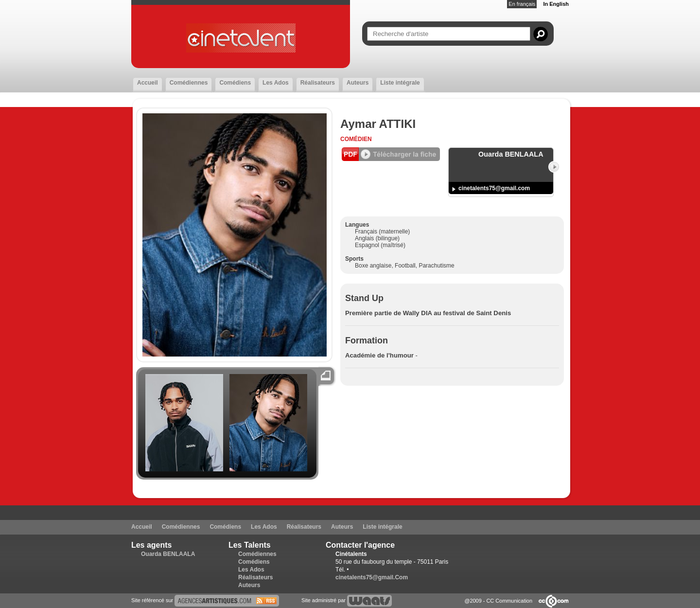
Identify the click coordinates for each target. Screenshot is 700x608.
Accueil (148, 83)
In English (556, 4)
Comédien (356, 139)
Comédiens (235, 83)
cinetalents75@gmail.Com (372, 577)
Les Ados (276, 83)
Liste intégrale (400, 83)
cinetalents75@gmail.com (494, 188)
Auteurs (358, 83)
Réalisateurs (318, 83)
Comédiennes (189, 83)
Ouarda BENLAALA (168, 554)
